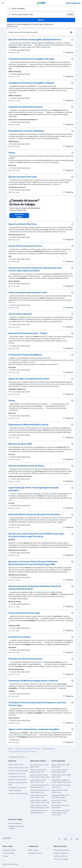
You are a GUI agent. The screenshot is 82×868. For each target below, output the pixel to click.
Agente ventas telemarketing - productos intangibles (34, 731)
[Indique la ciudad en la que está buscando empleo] (41, 14)
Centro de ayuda (8, 853)
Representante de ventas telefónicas (26, 131)
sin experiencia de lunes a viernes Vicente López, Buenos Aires (61, 815)
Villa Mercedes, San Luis (17, 776)
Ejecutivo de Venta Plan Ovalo (23, 177)
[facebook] (59, 839)
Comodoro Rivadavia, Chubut (18, 796)
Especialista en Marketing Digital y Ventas (29, 427)
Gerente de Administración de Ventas (26, 468)
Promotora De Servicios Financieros (25, 661)
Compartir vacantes (35, 853)
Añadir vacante (33, 850)
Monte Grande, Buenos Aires (18, 770)
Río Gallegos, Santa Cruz (17, 779)
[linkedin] (77, 839)
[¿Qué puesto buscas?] (41, 8)
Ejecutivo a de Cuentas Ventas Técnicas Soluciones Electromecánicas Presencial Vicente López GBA (33, 565)
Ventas (12, 153)
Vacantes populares (15, 825)
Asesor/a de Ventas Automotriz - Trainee (28, 335)
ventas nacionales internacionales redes (28, 295)
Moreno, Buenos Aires (16, 767)
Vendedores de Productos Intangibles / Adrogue (31, 83)
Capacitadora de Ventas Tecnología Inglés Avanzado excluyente (34, 491)
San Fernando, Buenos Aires (18, 773)
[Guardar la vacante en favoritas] (72, 40)
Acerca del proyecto (9, 850)
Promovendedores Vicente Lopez (24, 615)
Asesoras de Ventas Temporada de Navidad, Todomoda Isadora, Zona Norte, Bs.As (35, 590)
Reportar (68, 52)
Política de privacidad (61, 859)
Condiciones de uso (61, 856)
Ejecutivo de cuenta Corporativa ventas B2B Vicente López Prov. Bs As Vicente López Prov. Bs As (36, 537)
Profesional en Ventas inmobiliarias (25, 357)
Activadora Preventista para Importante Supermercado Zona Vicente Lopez (37, 706)
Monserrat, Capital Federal (18, 782)
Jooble (15, 864)
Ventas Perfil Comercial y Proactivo (25, 248)
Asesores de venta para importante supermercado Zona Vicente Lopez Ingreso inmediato (35, 271)
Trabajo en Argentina (61, 853)
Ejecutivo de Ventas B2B (20, 446)
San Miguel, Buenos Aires (17, 790)
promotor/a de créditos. (20, 639)
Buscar (41, 20)
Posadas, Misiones (15, 793)
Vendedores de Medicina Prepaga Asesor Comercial (33, 683)
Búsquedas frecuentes (18, 759)
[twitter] (71, 839)
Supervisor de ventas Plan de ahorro (26, 107)
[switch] (72, 32)
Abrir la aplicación (73, 3)
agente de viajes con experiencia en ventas (29, 381)
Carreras (5, 856)
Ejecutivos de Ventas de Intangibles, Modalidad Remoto (35, 40)
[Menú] (3, 3)
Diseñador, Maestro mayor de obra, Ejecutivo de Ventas (34, 516)
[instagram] (65, 839)
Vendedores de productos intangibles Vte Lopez (31, 59)
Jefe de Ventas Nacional (20, 316)
